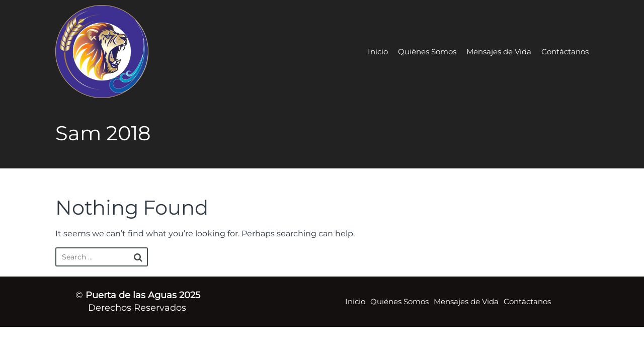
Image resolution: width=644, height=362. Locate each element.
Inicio (378, 52)
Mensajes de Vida (499, 52)
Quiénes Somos (427, 52)
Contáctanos (565, 52)
